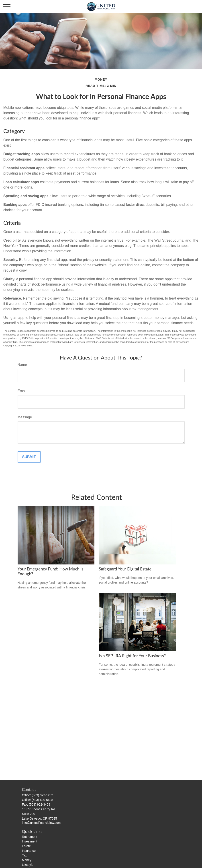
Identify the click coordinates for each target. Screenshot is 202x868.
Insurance (29, 851)
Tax (24, 855)
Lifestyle (28, 865)
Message (25, 417)
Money (27, 860)
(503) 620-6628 (43, 800)
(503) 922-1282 (43, 795)
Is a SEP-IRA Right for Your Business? (132, 656)
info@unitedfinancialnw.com (41, 823)
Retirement (30, 837)
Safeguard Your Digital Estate (125, 569)
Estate (27, 846)
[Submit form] (29, 457)
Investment (30, 841)
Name (22, 365)
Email (22, 391)
